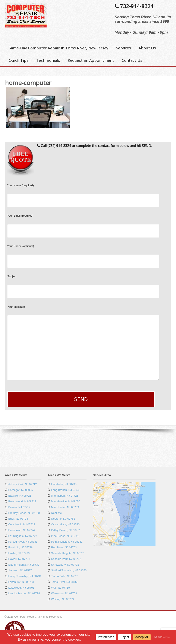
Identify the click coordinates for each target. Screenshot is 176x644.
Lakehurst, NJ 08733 (21, 582)
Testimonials (48, 60)
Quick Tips (19, 60)
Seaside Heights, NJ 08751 (68, 553)
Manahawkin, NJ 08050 (66, 501)
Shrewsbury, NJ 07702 (65, 565)
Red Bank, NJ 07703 (64, 547)
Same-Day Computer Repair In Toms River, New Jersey (59, 48)
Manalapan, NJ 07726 (65, 496)
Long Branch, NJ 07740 (66, 490)
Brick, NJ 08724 (18, 519)
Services (123, 48)
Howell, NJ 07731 (19, 559)
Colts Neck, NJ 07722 (22, 524)
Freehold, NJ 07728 (21, 547)
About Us (147, 48)
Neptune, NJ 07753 (63, 519)
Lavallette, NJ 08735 (64, 484)
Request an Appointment (91, 60)
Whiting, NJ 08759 (62, 599)
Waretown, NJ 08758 (64, 593)
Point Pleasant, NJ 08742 (67, 542)
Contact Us (132, 60)
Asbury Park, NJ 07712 (23, 484)
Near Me (56, 513)
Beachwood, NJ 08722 (22, 501)
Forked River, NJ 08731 (23, 542)
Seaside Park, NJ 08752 (66, 559)
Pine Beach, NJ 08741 (65, 536)
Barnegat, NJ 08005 (21, 490)
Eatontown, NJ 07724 (22, 530)
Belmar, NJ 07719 (19, 507)
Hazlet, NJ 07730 (19, 553)
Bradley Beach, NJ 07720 (24, 513)
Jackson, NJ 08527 (20, 570)
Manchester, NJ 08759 (65, 507)
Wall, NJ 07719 (60, 588)
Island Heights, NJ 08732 (24, 565)
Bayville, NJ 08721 (20, 496)
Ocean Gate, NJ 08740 (65, 524)
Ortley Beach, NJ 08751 (66, 530)
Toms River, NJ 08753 (65, 582)
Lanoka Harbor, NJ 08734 (24, 593)
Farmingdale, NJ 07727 (23, 536)
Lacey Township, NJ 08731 (25, 576)
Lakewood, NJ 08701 (21, 588)
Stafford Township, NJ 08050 (69, 570)
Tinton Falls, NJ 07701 (65, 576)
